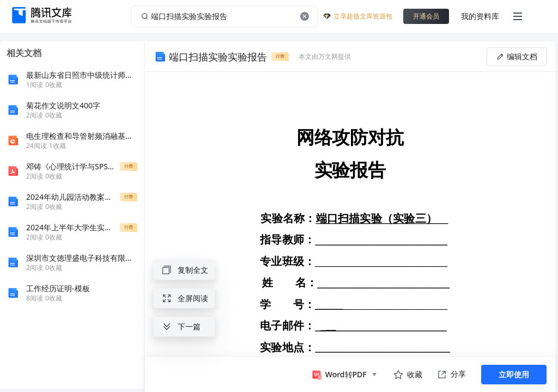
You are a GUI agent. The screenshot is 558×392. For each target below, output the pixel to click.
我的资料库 (480, 16)
